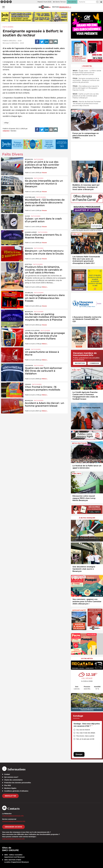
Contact (7, 774)
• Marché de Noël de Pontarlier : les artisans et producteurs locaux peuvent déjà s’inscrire (87, 103)
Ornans (28, 384)
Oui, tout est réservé (83, 730)
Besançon (29, 159)
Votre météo (87, 659)
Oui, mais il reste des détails (86, 733)
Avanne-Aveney (31, 232)
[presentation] (73, 530)
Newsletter (10, 796)
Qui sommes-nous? (11, 777)
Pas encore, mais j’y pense (85, 736)
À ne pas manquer (87, 518)
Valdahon (29, 365)
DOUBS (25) (29, 293)
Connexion (94, 363)
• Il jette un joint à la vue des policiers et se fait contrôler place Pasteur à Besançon (86, 96)
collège (6, 123)
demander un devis (13, 827)
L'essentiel (87, 66)
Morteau (29, 264)
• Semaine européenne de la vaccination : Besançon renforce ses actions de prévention (86, 80)
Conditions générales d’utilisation (16, 791)
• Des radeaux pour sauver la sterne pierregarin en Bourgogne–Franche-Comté (86, 88)
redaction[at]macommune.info (13, 816)
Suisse (27, 216)
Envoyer (79, 754)
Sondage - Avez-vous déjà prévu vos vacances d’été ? (87, 725)
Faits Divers (8, 27)
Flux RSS (8, 785)
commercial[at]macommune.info (14, 821)
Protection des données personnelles (18, 783)
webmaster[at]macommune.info (13, 839)
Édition (56, 7)
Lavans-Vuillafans (32, 331)
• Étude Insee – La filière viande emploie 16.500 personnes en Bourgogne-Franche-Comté (87, 73)
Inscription (80, 363)
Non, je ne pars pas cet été (85, 739)
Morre (27, 349)
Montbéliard (30, 197)
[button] (97, 2)
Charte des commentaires (13, 780)
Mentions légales (10, 788)
